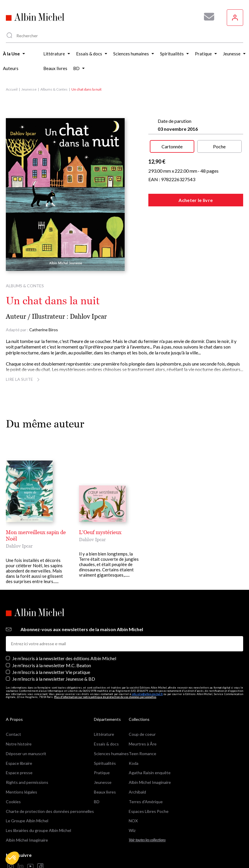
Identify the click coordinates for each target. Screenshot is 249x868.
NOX (133, 799)
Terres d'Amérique (146, 779)
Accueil (12, 89)
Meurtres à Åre (143, 722)
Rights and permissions (27, 760)
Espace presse (19, 751)
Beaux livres (105, 770)
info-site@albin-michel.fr (147, 672)
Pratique (102, 751)
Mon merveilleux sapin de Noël (42, 532)
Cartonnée (172, 146)
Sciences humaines (111, 731)
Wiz (132, 808)
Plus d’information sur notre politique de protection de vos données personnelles (105, 675)
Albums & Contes (54, 89)
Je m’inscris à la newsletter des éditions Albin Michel (64, 636)
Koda (134, 741)
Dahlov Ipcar (88, 316)
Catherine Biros (44, 330)
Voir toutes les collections (147, 818)
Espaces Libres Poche (149, 789)
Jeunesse (29, 89)
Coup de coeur (142, 712)
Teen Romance (142, 731)
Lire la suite (24, 379)
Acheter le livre (196, 200)
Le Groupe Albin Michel (27, 799)
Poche (219, 146)
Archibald (137, 770)
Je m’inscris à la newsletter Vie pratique (51, 650)
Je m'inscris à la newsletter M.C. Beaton (52, 643)
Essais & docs (106, 722)
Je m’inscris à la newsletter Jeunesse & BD (54, 656)
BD (97, 779)
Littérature (104, 712)
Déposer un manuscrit (26, 731)
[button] (12, 858)
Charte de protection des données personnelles (50, 789)
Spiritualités (105, 741)
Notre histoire (19, 722)
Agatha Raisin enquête (150, 751)
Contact (13, 712)
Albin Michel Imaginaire (27, 818)
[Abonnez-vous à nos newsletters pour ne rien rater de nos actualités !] (207, 17)
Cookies (13, 779)
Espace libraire (19, 741)
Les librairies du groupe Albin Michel (38, 808)
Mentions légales (22, 770)
